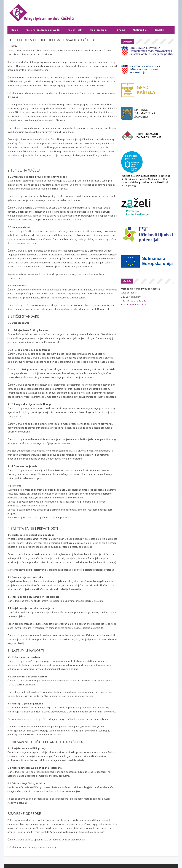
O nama (120, 30)
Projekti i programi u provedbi (43, 30)
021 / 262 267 (139, 301)
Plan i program (98, 30)
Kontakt (159, 30)
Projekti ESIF (75, 30)
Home (15, 30)
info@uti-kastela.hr (137, 305)
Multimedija (140, 30)
